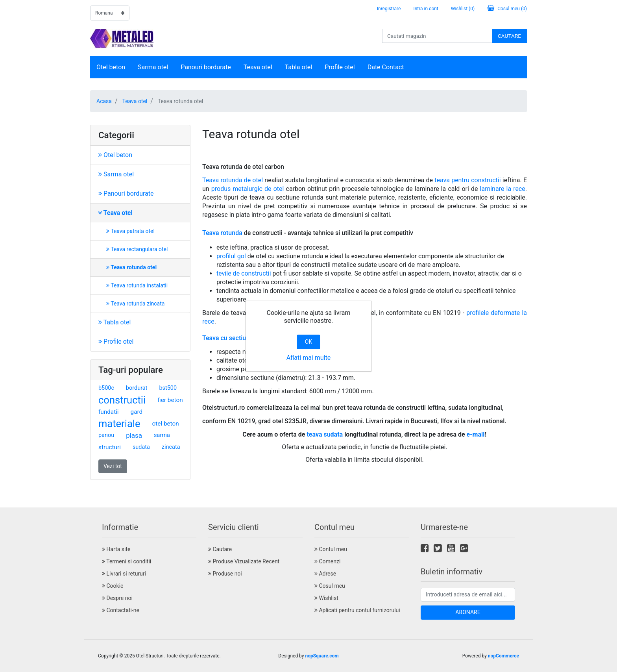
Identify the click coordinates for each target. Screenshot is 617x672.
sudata (141, 447)
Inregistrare (389, 9)
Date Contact (386, 67)
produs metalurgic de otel (248, 189)
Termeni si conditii (127, 561)
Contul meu (331, 549)
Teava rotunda (222, 233)
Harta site (116, 549)
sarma (162, 435)
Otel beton (111, 67)
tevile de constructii (244, 273)
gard (137, 412)
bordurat (137, 388)
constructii (122, 400)
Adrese (325, 574)
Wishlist (326, 598)
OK (308, 342)
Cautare (220, 549)
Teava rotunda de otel (233, 180)
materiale (119, 424)
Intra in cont (426, 9)
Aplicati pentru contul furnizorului (357, 610)
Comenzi (327, 561)
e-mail (476, 434)
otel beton (166, 424)
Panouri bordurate (206, 67)
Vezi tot (113, 466)
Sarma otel (153, 67)
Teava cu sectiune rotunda (239, 338)
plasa (134, 435)
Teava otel (258, 67)
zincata (171, 447)
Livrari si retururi (124, 574)
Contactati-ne (121, 610)
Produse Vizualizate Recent (244, 561)
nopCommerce (503, 656)
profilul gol (231, 256)
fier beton (170, 400)
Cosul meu (330, 586)
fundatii (109, 412)
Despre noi (117, 598)
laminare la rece (503, 189)
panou (106, 435)
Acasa (104, 101)
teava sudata (325, 434)
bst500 (168, 388)
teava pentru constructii (467, 180)
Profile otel (340, 67)
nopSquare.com (322, 656)
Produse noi (225, 574)
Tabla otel (299, 67)
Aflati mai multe (308, 358)
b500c (106, 388)
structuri (110, 447)
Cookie (113, 586)
